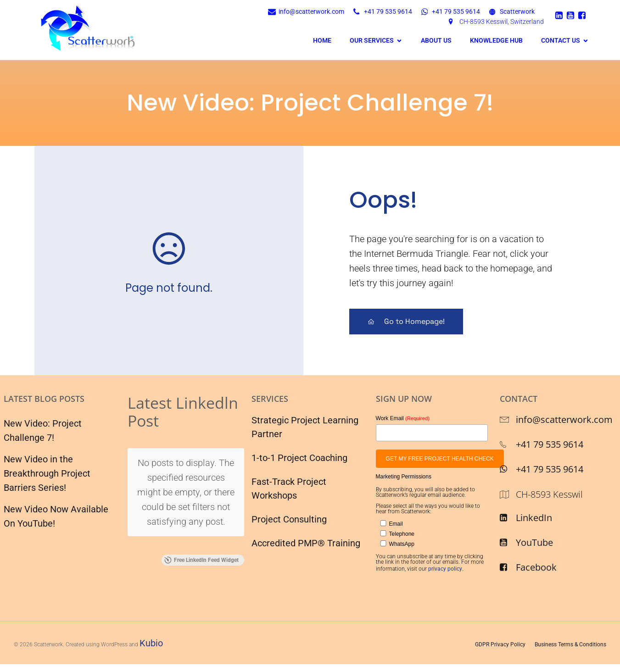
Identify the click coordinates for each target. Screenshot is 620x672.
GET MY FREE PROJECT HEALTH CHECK (440, 459)
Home (322, 40)
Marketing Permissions (404, 477)
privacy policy (445, 569)
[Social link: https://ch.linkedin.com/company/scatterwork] (560, 15)
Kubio (151, 643)
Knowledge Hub (496, 40)
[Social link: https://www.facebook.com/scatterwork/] (583, 15)
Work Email (403, 418)
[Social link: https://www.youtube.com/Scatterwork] (572, 15)
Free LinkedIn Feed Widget (201, 490)
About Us (436, 40)
